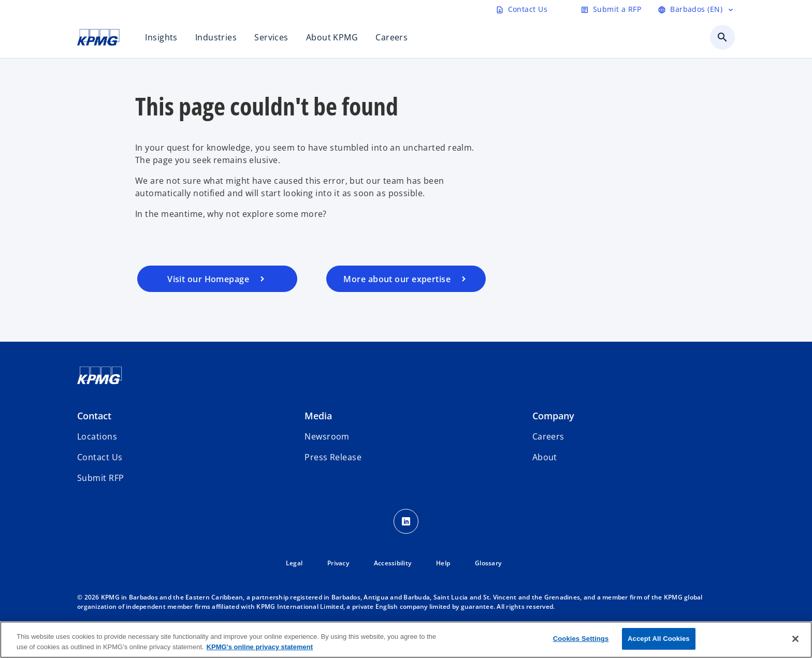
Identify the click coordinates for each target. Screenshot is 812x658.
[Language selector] (696, 9)
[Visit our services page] (406, 279)
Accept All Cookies (659, 639)
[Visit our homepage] (217, 279)
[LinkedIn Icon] (406, 521)
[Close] (795, 639)
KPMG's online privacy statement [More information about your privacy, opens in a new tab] (260, 647)
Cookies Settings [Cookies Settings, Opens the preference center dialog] (581, 639)
